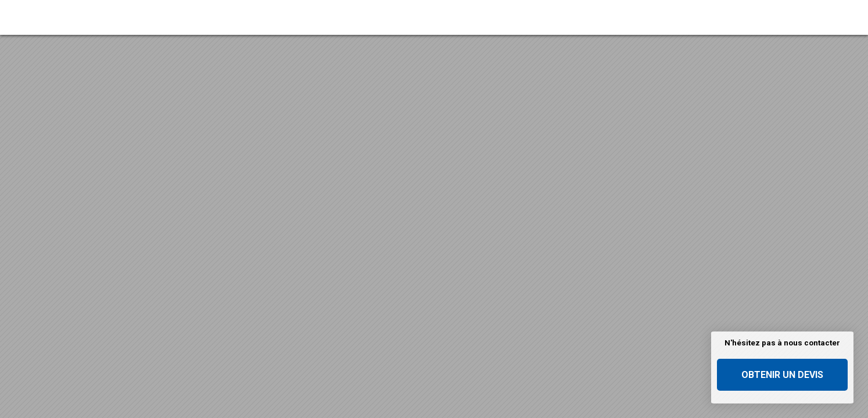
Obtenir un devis (782, 375)
